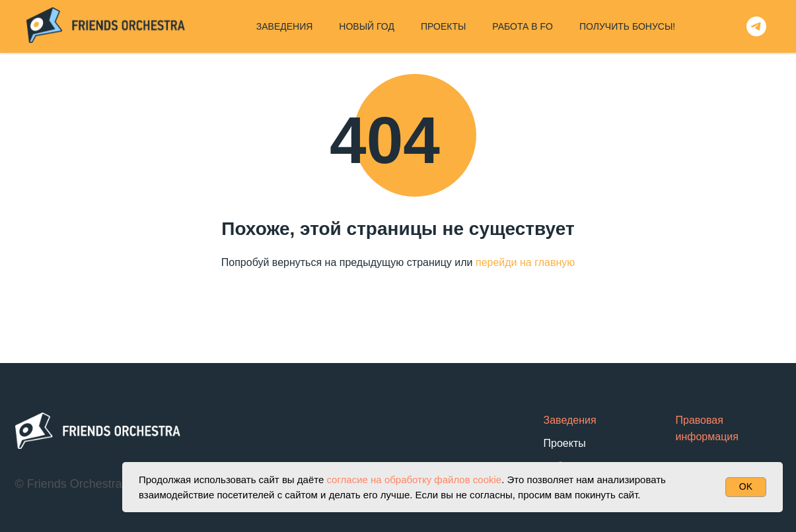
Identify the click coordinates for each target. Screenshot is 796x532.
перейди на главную (525, 262)
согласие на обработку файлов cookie (414, 480)
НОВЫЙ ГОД (367, 26)
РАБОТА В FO (523, 26)
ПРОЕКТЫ (443, 26)
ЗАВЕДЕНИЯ (285, 26)
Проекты (565, 443)
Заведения (570, 420)
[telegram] (756, 26)
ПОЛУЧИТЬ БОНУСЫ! (627, 26)
